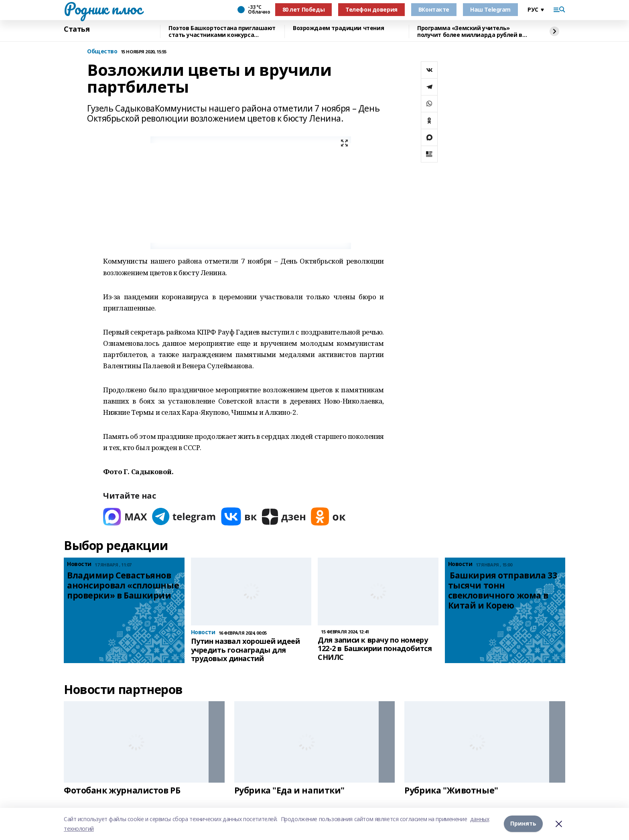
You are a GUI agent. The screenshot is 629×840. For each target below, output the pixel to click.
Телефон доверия (371, 9)
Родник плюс (103, 8)
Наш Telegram (490, 9)
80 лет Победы (304, 9)
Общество (102, 52)
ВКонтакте (434, 9)
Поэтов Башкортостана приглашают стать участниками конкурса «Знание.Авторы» (222, 31)
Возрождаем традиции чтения (338, 28)
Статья (77, 29)
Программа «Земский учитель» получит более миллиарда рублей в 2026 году (470, 31)
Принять (523, 824)
